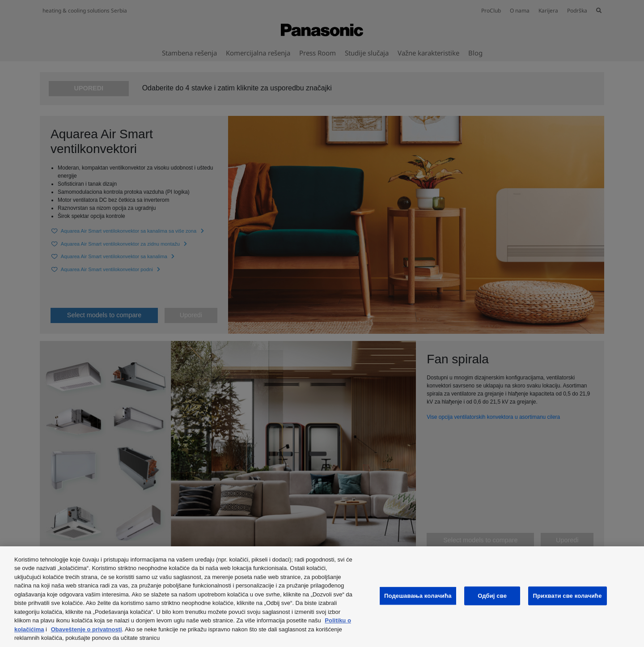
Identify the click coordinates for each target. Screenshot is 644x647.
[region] (322, 597)
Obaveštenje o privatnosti (87, 629)
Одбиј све (492, 596)
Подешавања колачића (418, 596)
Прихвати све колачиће (568, 596)
